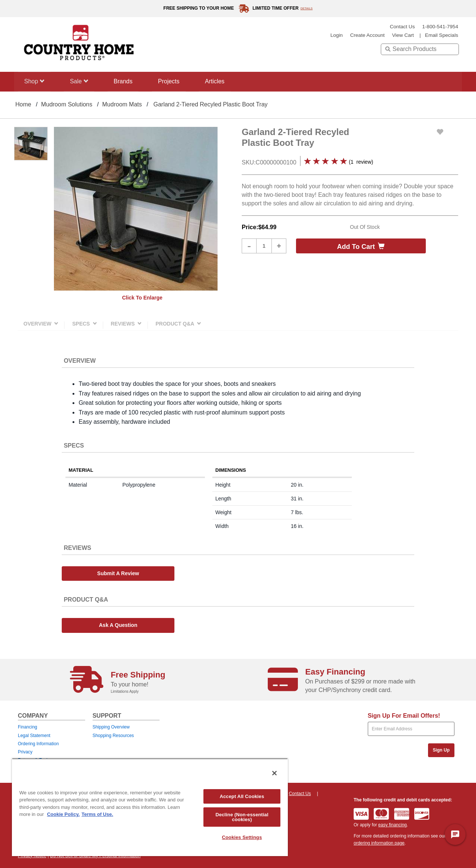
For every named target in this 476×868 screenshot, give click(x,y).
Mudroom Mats (122, 104)
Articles (221, 81)
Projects (174, 81)
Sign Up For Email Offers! (404, 716)
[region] (150, 807)
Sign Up (441, 750)
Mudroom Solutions (67, 104)
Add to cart (361, 246)
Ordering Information (38, 744)
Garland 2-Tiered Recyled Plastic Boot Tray (210, 104)
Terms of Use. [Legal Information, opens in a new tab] (97, 814)
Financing (28, 727)
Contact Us (402, 27)
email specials (442, 35)
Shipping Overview (111, 727)
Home (23, 104)
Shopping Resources (113, 736)
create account (367, 35)
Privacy (25, 752)
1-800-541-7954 (440, 27)
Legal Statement (34, 736)
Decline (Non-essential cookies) (242, 817)
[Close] (274, 773)
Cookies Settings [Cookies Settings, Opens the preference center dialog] (242, 837)
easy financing (393, 825)
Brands (127, 81)
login (336, 35)
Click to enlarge (142, 298)
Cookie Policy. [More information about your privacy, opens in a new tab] (63, 814)
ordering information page (379, 843)
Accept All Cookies (242, 796)
